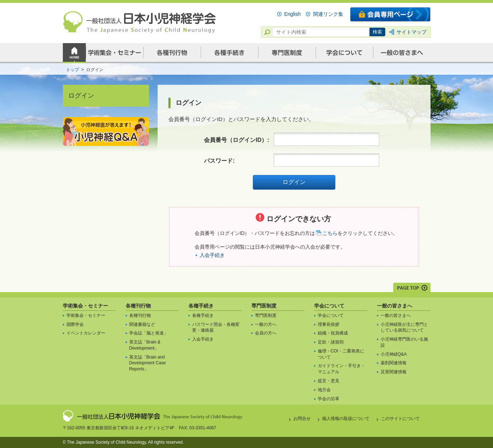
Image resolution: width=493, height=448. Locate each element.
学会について (329, 306)
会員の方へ (266, 333)
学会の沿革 (329, 399)
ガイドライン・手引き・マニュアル (341, 369)
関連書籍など (142, 324)
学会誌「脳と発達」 (149, 333)
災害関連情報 (394, 372)
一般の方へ (266, 324)
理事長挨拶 (329, 324)
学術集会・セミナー (85, 306)
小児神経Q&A (394, 354)
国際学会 (75, 324)
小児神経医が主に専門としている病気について (404, 327)
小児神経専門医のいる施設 (404, 342)
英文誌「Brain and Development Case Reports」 (148, 363)
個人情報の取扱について (346, 419)
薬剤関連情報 (394, 363)
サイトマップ (411, 32)
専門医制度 (264, 306)
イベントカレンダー (86, 333)
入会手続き (212, 255)
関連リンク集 (328, 14)
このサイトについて (400, 419)
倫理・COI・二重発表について (341, 354)
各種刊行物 (138, 306)
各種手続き (201, 306)
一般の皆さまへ (395, 306)
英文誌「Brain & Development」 (145, 345)
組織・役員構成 (333, 333)
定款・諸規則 (331, 342)
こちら (330, 233)
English (293, 14)
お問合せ (302, 419)
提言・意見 (329, 381)
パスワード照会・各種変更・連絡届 (216, 327)
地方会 (324, 390)
